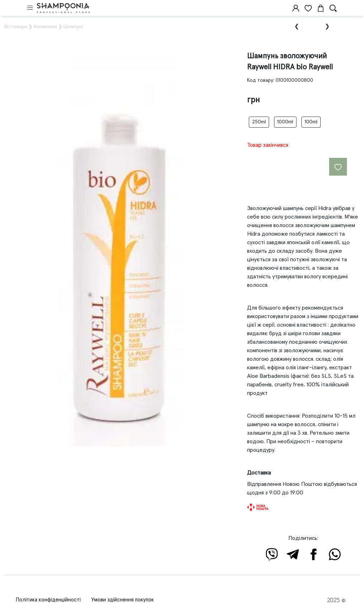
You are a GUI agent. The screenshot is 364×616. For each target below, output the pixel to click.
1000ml (285, 122)
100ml (311, 122)
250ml (259, 122)
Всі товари (16, 26)
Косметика (45, 26)
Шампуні (73, 26)
